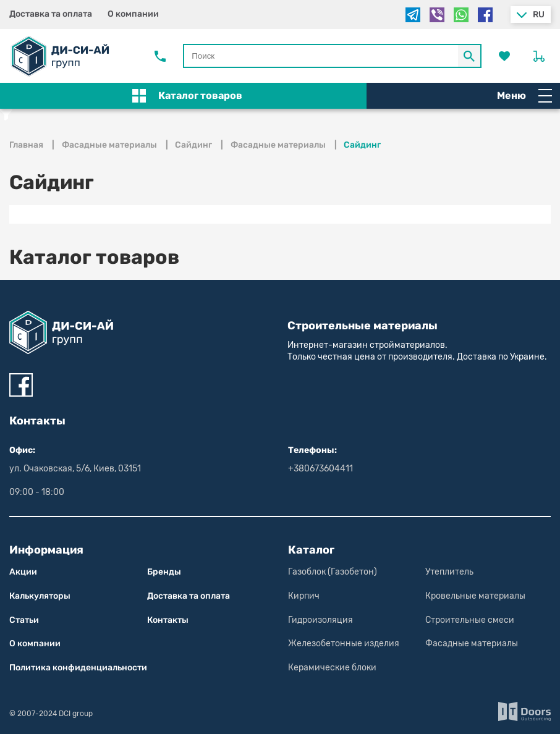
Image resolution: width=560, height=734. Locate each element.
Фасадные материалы (472, 643)
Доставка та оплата (51, 14)
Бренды (164, 572)
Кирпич (304, 596)
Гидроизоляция (320, 620)
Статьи (24, 620)
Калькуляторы (40, 596)
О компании (133, 14)
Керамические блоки (332, 668)
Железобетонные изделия (344, 643)
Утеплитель (449, 572)
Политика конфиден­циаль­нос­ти (78, 668)
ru (539, 15)
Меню (524, 96)
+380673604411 (320, 469)
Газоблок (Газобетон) (333, 572)
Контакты (168, 620)
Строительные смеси (470, 620)
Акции (23, 572)
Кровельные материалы (475, 596)
